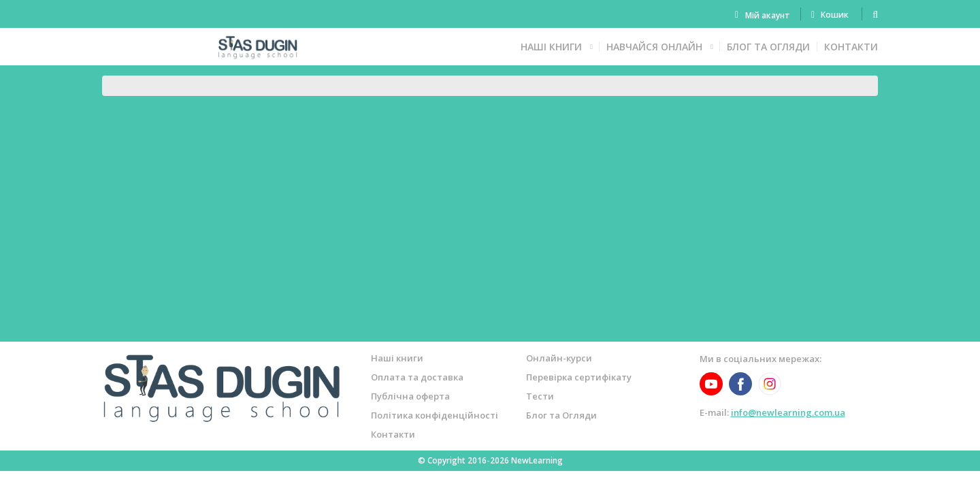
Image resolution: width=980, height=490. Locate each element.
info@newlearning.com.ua (788, 412)
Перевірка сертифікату (579, 377)
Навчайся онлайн (654, 47)
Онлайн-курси (559, 358)
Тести (540, 396)
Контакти (851, 47)
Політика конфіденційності (435, 415)
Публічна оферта (410, 396)
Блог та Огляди (768, 47)
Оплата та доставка (417, 377)
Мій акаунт (768, 15)
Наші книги (551, 47)
